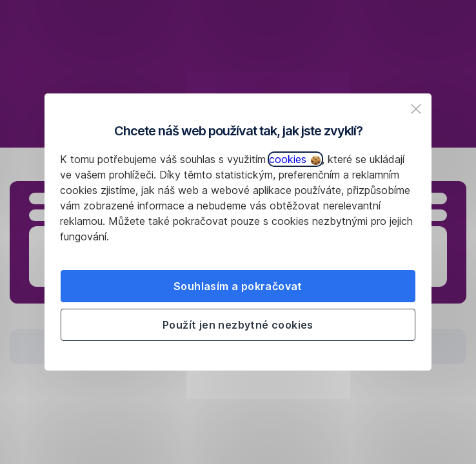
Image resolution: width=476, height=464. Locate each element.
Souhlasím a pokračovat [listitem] (238, 286)
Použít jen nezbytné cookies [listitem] (238, 325)
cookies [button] (295, 159)
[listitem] (416, 109)
